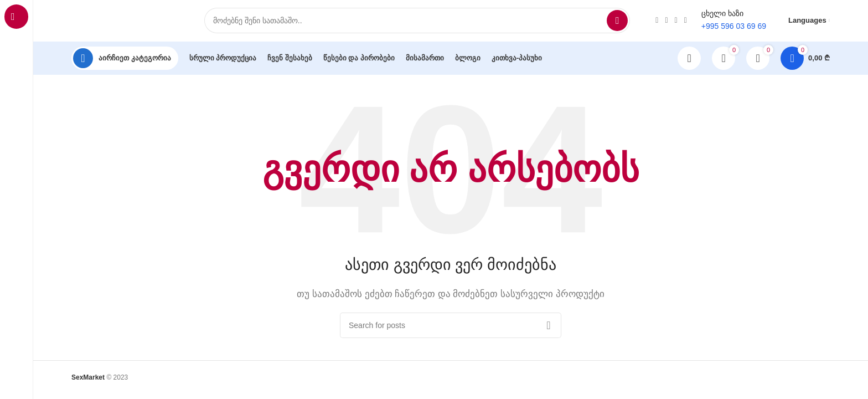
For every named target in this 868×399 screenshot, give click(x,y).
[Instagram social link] (657, 22)
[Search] (417, 22)
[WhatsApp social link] (666, 22)
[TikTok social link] (676, 22)
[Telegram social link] (686, 22)
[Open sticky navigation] (125, 61)
